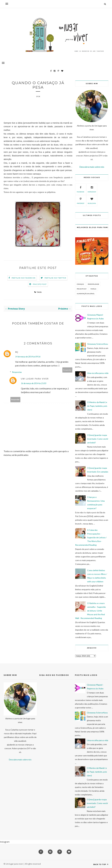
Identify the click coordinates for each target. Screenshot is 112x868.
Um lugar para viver (35, 379)
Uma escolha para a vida (98, 373)
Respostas (17, 372)
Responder (67, 370)
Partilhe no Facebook (24, 278)
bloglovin (92, 200)
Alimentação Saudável (86, 294)
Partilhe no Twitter (55, 278)
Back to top (101, 864)
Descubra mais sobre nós (92, 167)
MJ (17, 352)
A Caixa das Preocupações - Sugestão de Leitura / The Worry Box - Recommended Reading (91, 537)
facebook (81, 189)
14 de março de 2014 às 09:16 (28, 357)
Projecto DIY (82, 289)
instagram (92, 189)
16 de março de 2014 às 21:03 (34, 384)
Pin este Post (40, 284)
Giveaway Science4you (98, 344)
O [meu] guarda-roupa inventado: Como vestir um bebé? (98, 439)
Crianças (80, 284)
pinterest (81, 200)
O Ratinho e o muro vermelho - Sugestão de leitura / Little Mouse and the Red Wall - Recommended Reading (90, 611)
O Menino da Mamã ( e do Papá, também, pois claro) (97, 406)
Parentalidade (93, 284)
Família (93, 289)
